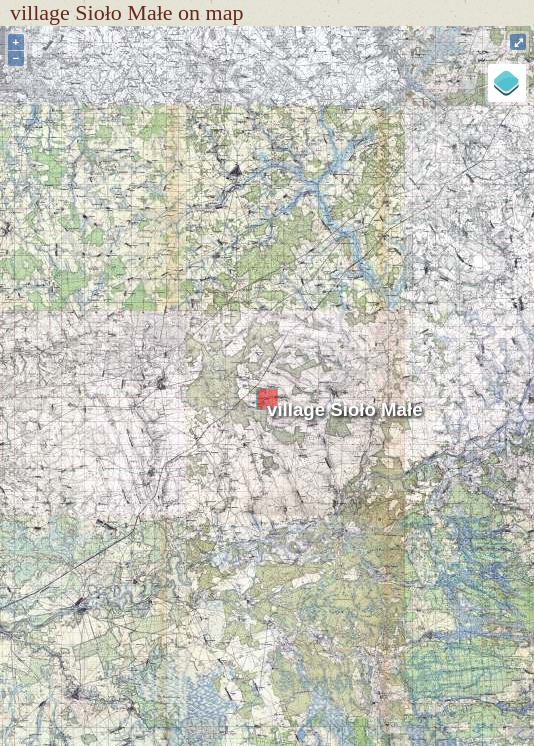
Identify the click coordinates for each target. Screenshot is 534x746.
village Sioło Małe (345, 409)
